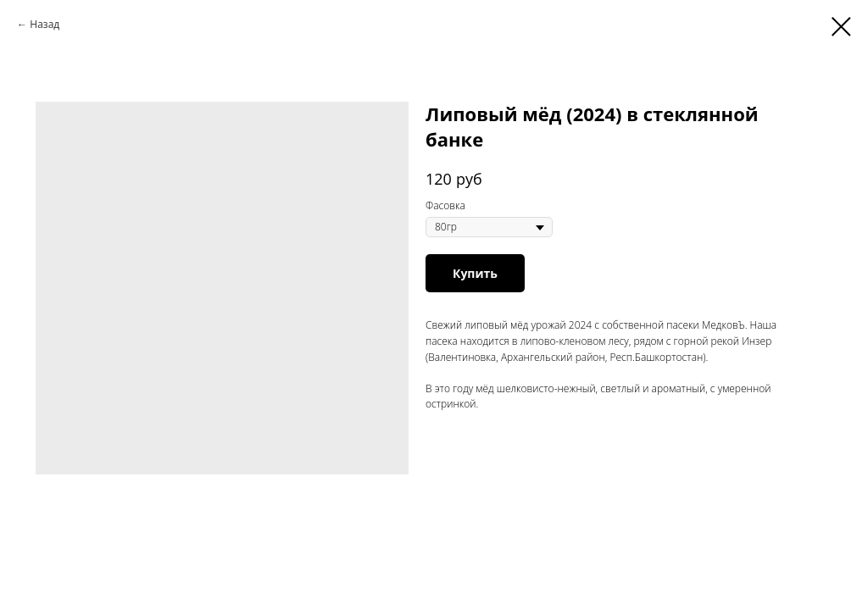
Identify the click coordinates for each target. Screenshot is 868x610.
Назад (45, 24)
